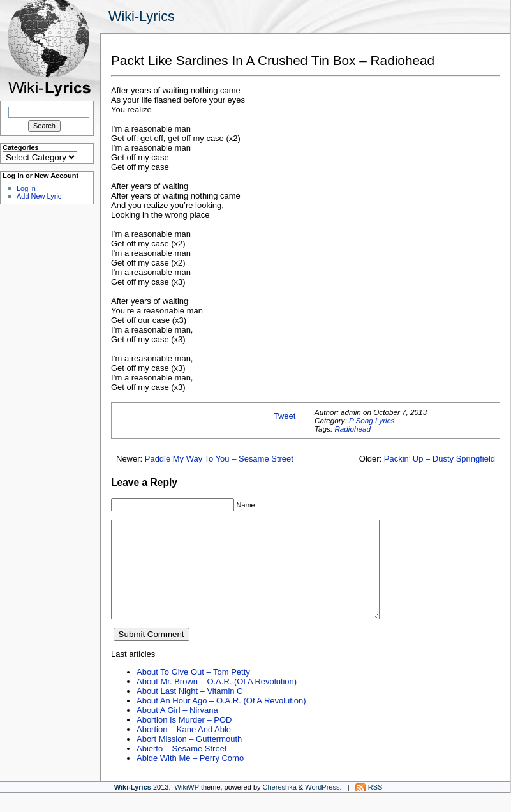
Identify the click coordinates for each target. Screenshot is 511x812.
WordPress (322, 806)
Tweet (285, 416)
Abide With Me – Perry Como (190, 777)
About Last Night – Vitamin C (189, 710)
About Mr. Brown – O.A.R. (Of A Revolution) (217, 701)
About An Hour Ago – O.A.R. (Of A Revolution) (221, 720)
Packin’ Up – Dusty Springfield (440, 459)
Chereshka (280, 806)
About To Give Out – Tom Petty (193, 691)
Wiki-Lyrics (142, 16)
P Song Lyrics (372, 420)
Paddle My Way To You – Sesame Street (219, 459)
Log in (26, 188)
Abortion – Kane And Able (184, 748)
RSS (375, 806)
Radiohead (352, 429)
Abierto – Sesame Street (181, 768)
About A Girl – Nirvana (177, 729)
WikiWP (187, 806)
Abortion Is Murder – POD (184, 739)
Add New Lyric (39, 196)
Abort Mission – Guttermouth (189, 758)
